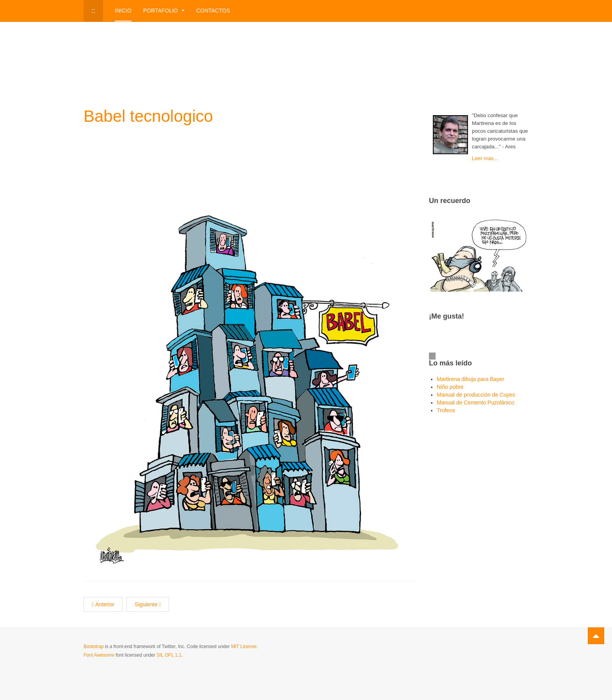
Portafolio (164, 11)
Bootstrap (93, 647)
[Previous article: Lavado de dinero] (103, 604)
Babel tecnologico (148, 116)
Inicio (123, 11)
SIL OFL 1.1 (169, 655)
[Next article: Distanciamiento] (148, 604)
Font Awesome (99, 655)
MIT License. (244, 647)
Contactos (213, 11)
